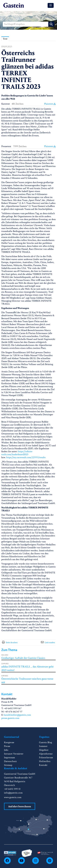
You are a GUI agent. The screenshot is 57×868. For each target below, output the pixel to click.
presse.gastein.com (10, 718)
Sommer (43, 746)
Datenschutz (10, 761)
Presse (7, 746)
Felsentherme (46, 758)
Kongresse (9, 742)
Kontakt (43, 765)
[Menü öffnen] (51, 5)
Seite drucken (12, 642)
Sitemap (8, 765)
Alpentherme (46, 754)
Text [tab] (5, 39)
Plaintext (50, 104)
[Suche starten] (51, 24)
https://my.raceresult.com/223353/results (26, 457)
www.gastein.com (13, 797)
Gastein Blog (45, 742)
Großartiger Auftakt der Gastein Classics (23, 658)
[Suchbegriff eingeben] (28, 24)
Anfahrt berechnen (20, 806)
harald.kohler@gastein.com (17, 715)
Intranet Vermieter (14, 754)
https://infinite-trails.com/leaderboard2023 (17, 453)
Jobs (6, 750)
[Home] (14, 5)
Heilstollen (45, 761)
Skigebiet (44, 750)
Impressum (10, 758)
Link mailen (50, 642)
